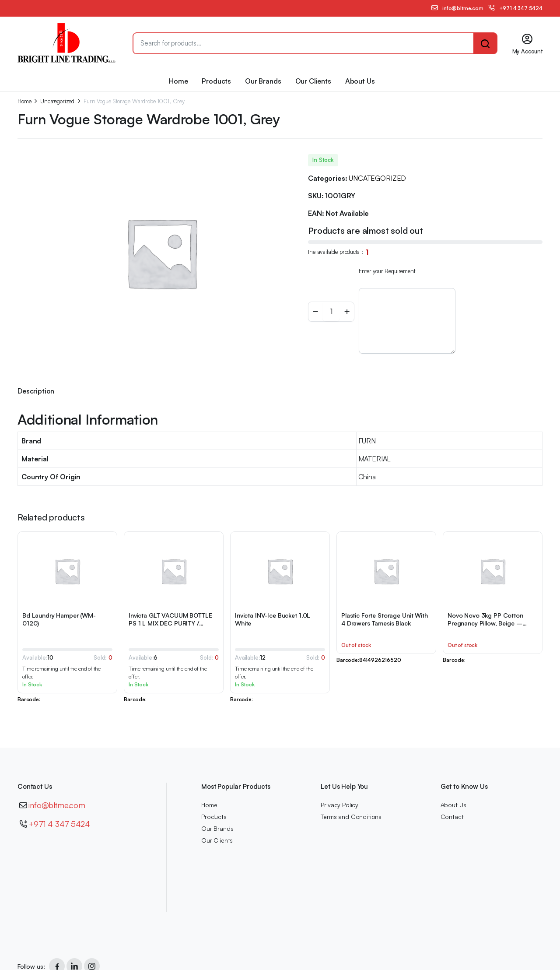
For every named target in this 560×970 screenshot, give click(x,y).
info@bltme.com (57, 805)
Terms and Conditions (351, 817)
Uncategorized (57, 101)
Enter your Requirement (387, 271)
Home (178, 81)
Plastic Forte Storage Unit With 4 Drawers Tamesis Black (385, 619)
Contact (452, 817)
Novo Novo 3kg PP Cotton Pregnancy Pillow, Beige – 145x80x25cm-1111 (485, 623)
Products (216, 81)
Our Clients (313, 81)
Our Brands (263, 81)
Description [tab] (36, 391)
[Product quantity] (331, 312)
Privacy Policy (339, 805)
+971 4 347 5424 (59, 824)
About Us (360, 81)
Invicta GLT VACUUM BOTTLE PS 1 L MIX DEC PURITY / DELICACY (170, 623)
